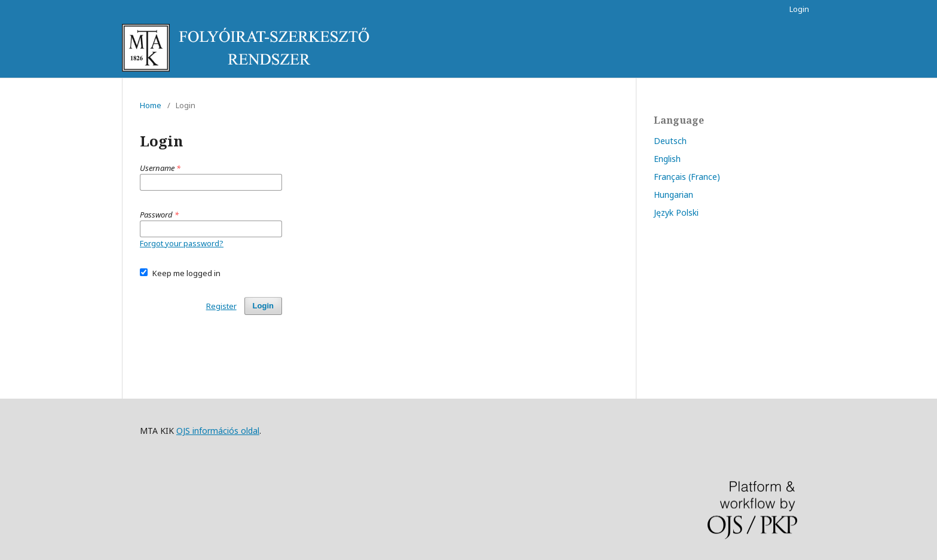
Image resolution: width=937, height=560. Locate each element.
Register (221, 306)
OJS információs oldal (218, 431)
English (667, 159)
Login (799, 9)
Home (151, 105)
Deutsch (670, 141)
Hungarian (673, 195)
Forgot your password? (182, 243)
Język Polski (676, 212)
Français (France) (687, 177)
